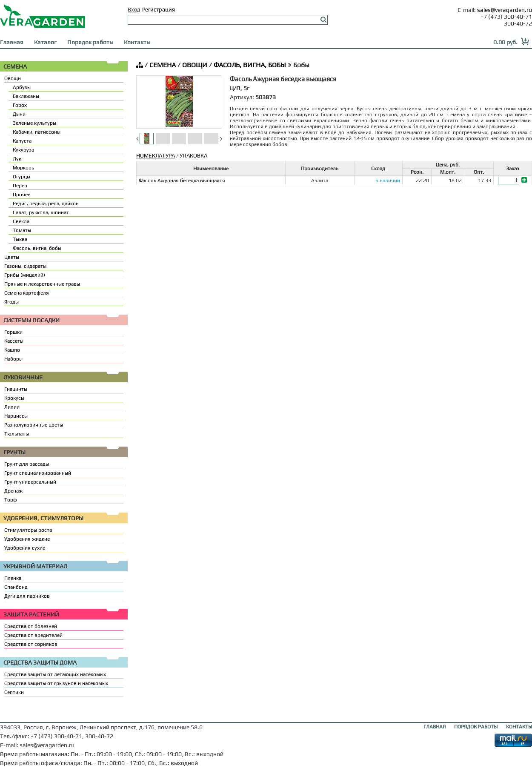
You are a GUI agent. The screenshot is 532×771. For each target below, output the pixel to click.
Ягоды (11, 302)
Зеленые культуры (34, 123)
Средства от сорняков (31, 644)
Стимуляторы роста (28, 530)
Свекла (21, 221)
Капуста (22, 141)
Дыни (19, 114)
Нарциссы (16, 416)
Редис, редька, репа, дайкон (46, 203)
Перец (20, 186)
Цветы (12, 257)
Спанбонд (16, 587)
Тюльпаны (17, 434)
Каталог (45, 42)
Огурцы (21, 177)
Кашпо (12, 350)
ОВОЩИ (195, 65)
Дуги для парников (27, 596)
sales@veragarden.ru (505, 10)
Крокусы (14, 398)
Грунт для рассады (27, 464)
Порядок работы (90, 42)
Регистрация (159, 10)
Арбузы (22, 87)
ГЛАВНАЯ (435, 727)
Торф (11, 500)
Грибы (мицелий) (25, 275)
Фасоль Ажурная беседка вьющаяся (182, 181)
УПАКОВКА (193, 156)
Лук (17, 159)
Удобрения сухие (25, 548)
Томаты (22, 230)
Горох (20, 105)
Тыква (20, 239)
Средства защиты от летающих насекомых (55, 674)
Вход (134, 10)
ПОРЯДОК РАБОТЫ (476, 727)
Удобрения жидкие (27, 539)
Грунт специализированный (38, 473)
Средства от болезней (31, 626)
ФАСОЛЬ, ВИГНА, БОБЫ (250, 65)
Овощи (13, 78)
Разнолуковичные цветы (34, 425)
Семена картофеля (27, 293)
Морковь (23, 168)
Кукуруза (23, 150)
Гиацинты (16, 389)
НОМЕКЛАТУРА (156, 156)
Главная (12, 42)
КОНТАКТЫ (519, 727)
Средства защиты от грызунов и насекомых (56, 683)
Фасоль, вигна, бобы (37, 248)
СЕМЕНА (163, 65)
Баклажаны (26, 96)
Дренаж (13, 491)
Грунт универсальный (30, 482)
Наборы (13, 359)
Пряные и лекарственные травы (42, 284)
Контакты (137, 42)
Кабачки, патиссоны (37, 132)
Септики (14, 692)
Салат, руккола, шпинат (41, 212)
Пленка (13, 578)
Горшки (13, 332)
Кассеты (14, 341)
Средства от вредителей (33, 635)
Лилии (12, 407)
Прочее (21, 195)
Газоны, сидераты (25, 266)
